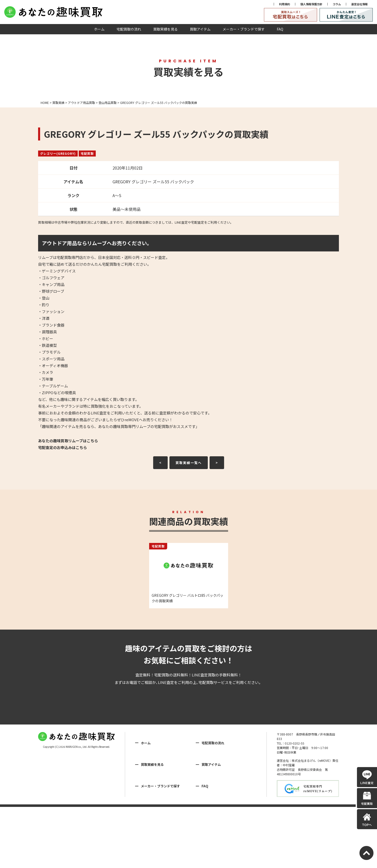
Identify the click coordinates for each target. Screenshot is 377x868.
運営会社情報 (359, 4)
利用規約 (285, 4)
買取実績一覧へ (189, 463)
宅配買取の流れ (129, 29)
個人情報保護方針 (311, 4)
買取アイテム (200, 29)
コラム (337, 4)
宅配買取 (87, 153)
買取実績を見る (165, 29)
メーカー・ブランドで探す (244, 29)
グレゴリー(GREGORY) (58, 153)
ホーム (99, 29)
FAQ (280, 29)
